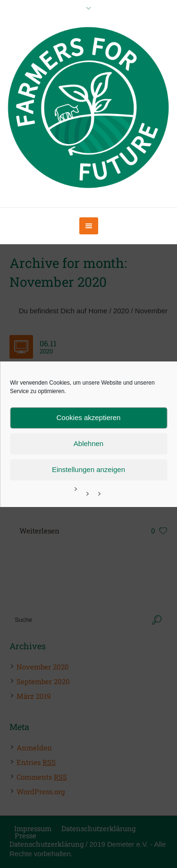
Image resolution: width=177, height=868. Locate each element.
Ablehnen (88, 443)
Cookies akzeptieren (89, 417)
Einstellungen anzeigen (88, 469)
